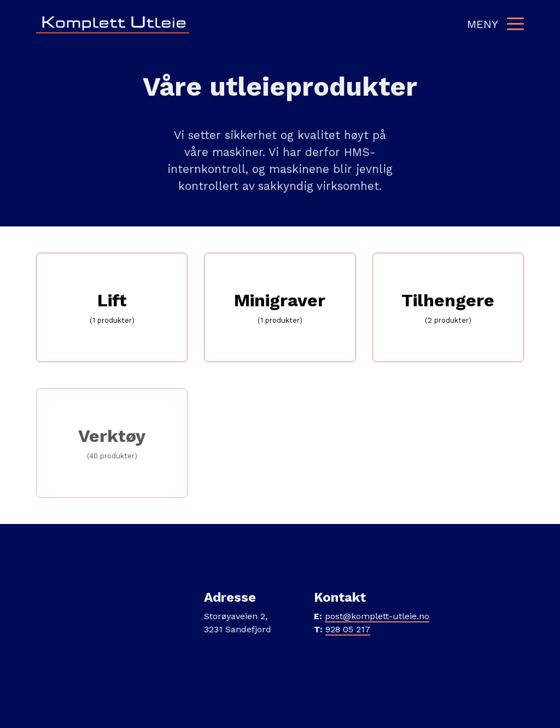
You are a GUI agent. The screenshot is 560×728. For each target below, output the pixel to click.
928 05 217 (348, 629)
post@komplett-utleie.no (377, 616)
